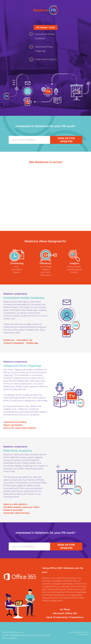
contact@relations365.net (79, 632)
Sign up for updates (66, 140)
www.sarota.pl (83, 634)
